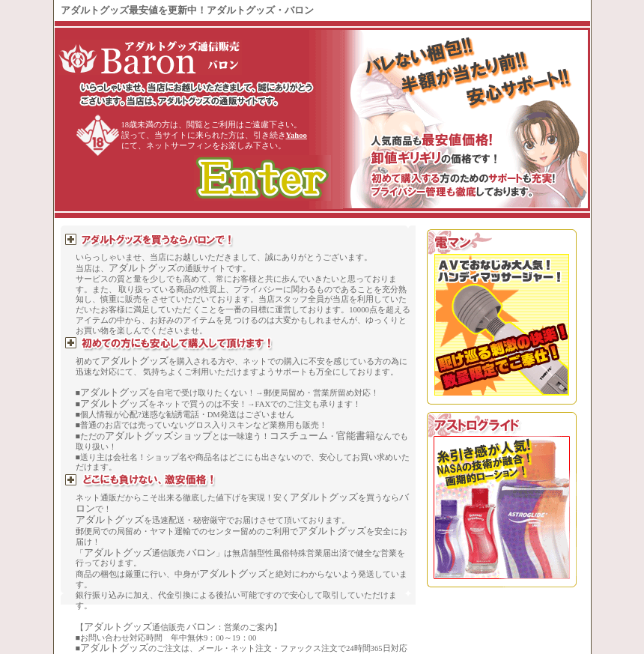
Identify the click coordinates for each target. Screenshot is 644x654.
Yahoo (297, 135)
